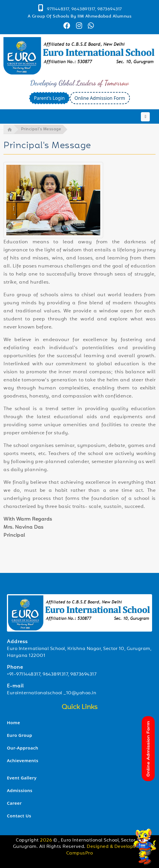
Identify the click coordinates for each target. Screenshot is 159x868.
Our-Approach (23, 748)
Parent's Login (49, 98)
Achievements (23, 760)
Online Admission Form (100, 98)
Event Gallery (22, 778)
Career (14, 803)
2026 (47, 841)
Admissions (20, 790)
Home (14, 722)
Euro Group (20, 735)
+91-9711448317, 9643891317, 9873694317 (52, 675)
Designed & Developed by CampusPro (106, 850)
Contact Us (19, 816)
